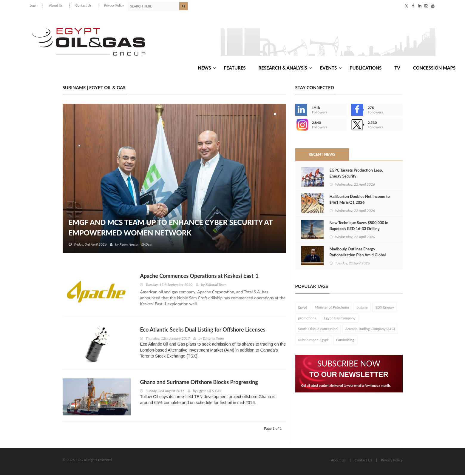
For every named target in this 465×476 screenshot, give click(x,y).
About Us (56, 5)
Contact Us (84, 5)
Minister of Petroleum (332, 308)
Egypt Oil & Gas (209, 392)
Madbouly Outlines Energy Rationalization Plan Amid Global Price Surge (358, 256)
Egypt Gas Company (340, 319)
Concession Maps (434, 68)
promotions (307, 319)
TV (397, 68)
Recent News (322, 155)
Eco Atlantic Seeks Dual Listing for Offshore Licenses (203, 331)
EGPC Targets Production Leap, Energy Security (356, 174)
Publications (366, 68)
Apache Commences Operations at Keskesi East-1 (199, 277)
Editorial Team (216, 286)
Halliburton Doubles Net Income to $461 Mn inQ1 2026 (360, 200)
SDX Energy (385, 308)
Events (331, 68)
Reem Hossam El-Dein (136, 245)
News (207, 68)
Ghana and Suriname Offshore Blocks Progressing (199, 383)
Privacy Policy (114, 5)
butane (362, 308)
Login (34, 5)
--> (301, 126)
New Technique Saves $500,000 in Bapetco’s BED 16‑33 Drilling (359, 227)
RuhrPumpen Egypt (313, 341)
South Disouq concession (318, 330)
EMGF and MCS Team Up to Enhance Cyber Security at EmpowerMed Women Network (171, 228)
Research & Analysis (285, 68)
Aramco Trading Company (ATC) (370, 330)
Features (235, 68)
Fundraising (345, 341)
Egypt (303, 308)
